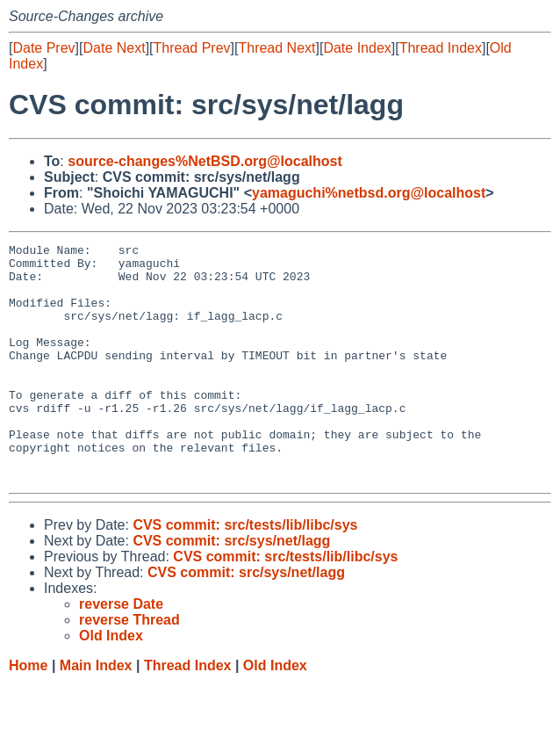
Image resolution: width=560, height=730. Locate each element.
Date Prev (43, 48)
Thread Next (276, 48)
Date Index (357, 48)
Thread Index (441, 48)
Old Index (275, 713)
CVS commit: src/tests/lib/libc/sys (245, 572)
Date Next (114, 48)
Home (28, 713)
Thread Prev (192, 48)
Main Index (96, 713)
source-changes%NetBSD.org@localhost (205, 161)
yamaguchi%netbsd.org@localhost (369, 193)
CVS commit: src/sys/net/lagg (231, 588)
